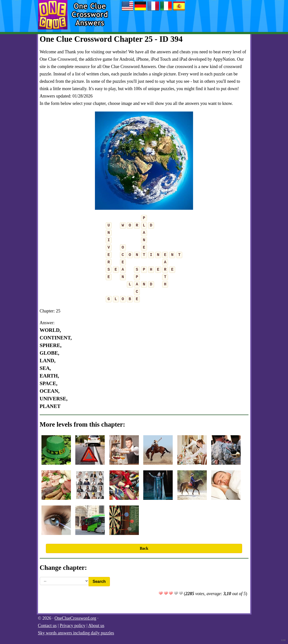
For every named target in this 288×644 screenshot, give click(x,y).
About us (96, 626)
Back (144, 548)
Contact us (47, 626)
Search (99, 581)
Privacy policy (73, 626)
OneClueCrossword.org (75, 618)
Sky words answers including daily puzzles (76, 633)
